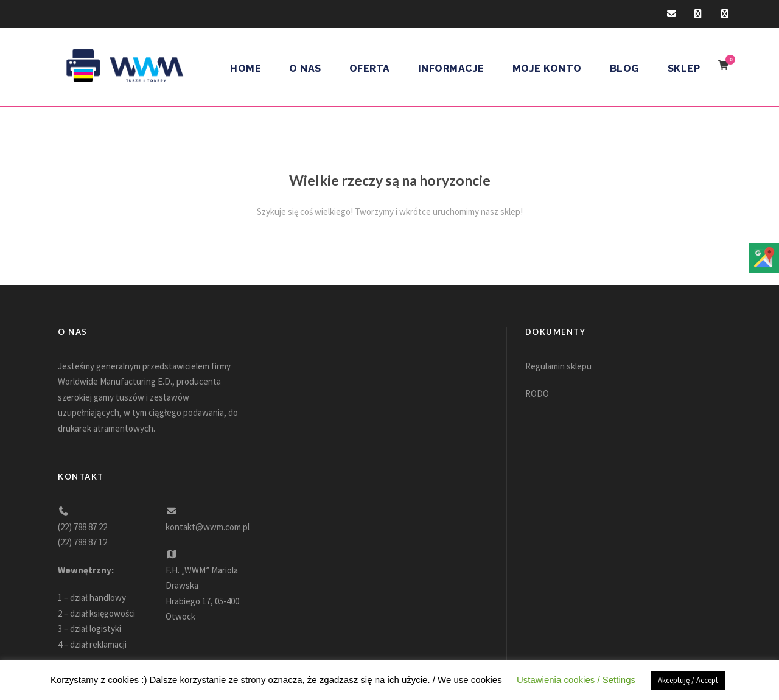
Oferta (370, 68)
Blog (625, 68)
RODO (537, 394)
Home (246, 68)
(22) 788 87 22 (82, 527)
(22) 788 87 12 (82, 542)
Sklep (684, 68)
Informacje (451, 68)
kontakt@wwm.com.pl (208, 527)
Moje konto (547, 68)
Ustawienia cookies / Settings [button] (576, 680)
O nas (305, 68)
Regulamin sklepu (558, 366)
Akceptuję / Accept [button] (688, 680)
